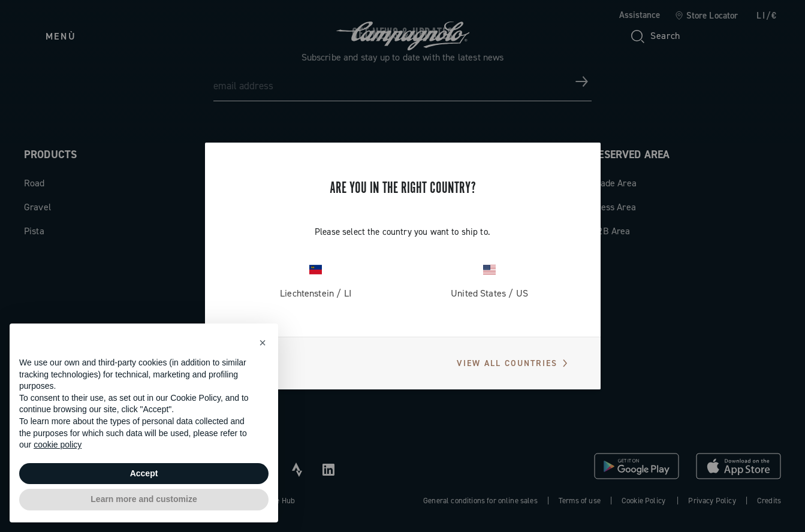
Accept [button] (144, 473)
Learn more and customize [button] (144, 499)
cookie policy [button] (58, 445)
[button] (263, 343)
